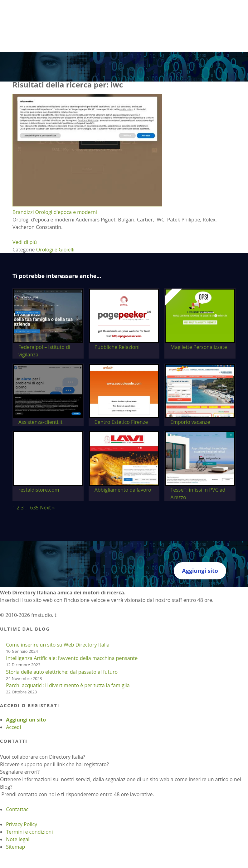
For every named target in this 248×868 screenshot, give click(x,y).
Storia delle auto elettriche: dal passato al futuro (62, 672)
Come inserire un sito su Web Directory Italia (58, 645)
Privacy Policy (22, 824)
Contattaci (18, 809)
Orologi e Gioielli (55, 250)
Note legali (18, 839)
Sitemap (15, 847)
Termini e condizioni (29, 832)
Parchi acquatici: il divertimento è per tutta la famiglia (68, 685)
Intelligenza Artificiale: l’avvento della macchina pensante (72, 658)
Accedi (13, 727)
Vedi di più (25, 242)
